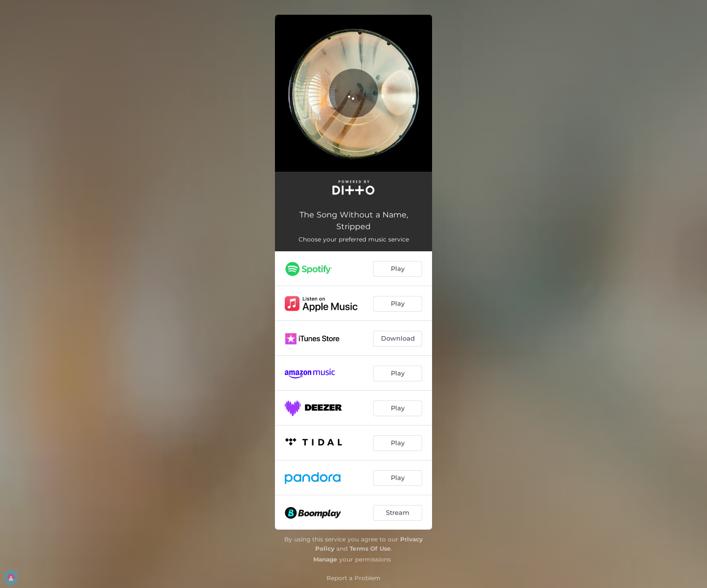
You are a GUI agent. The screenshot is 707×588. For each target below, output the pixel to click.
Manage (325, 559)
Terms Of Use (370, 548)
